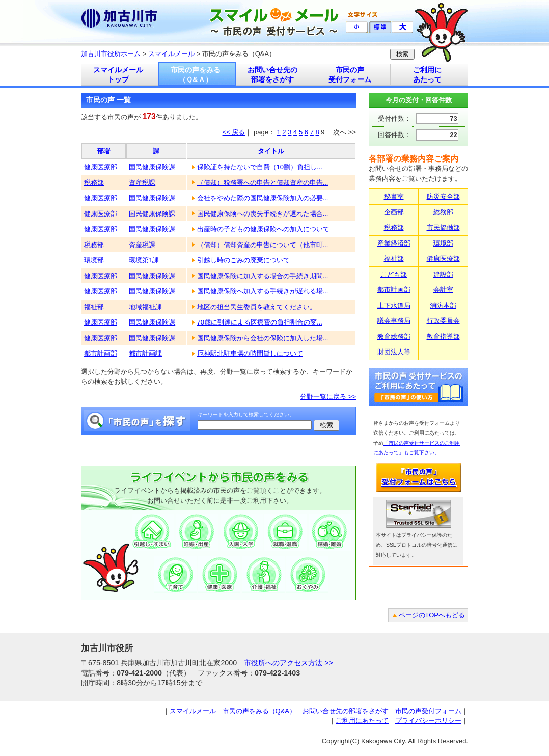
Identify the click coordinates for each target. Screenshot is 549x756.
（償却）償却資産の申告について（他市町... (263, 245)
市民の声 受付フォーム (350, 75)
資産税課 (142, 183)
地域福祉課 (145, 307)
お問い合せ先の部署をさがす (346, 711)
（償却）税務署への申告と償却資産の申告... (263, 183)
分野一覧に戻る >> (328, 397)
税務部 (94, 183)
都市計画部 (101, 353)
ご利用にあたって (362, 721)
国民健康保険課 (152, 167)
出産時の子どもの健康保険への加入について (263, 229)
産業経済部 (394, 243)
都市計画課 (145, 353)
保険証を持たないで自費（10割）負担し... (260, 167)
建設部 (443, 274)
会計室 (443, 290)
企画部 (394, 212)
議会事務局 (394, 321)
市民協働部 (443, 227)
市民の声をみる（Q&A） (259, 711)
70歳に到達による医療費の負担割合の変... (260, 322)
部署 (104, 151)
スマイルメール (171, 54)
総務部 (443, 212)
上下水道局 (394, 305)
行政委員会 (443, 321)
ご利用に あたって (427, 75)
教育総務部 (394, 336)
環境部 (94, 260)
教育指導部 (443, 336)
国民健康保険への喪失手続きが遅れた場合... (263, 214)
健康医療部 (101, 167)
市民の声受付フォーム (428, 711)
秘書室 (394, 196)
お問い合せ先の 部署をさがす (272, 75)
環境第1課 (144, 260)
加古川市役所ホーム (111, 54)
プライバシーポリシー (428, 721)
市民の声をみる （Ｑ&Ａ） (196, 75)
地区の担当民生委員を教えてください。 (257, 307)
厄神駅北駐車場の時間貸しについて (250, 353)
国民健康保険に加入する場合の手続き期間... (263, 276)
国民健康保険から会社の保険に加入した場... (263, 338)
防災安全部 (443, 196)
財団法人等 (394, 352)
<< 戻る (234, 132)
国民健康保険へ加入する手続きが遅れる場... (263, 291)
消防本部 (443, 305)
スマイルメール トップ (118, 75)
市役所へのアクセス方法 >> (289, 663)
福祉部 (94, 307)
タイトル (271, 151)
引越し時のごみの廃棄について (243, 260)
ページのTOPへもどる (432, 615)
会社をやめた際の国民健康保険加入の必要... (263, 198)
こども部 (394, 274)
